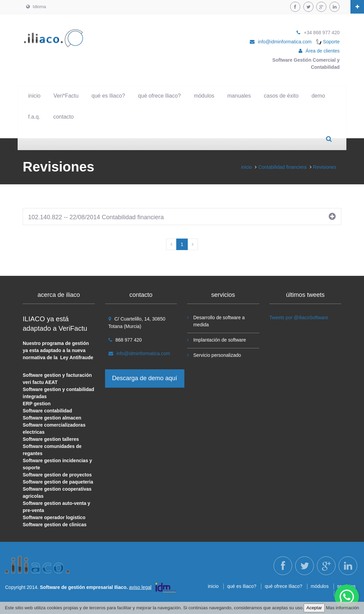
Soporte (328, 42)
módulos (204, 96)
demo (318, 96)
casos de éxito (281, 96)
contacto (63, 117)
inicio (34, 96)
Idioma (36, 7)
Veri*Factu (66, 96)
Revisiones (325, 167)
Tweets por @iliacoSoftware (299, 318)
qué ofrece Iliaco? (159, 96)
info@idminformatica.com (285, 42)
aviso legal (140, 587)
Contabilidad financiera (282, 167)
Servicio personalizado (217, 355)
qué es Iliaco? (108, 96)
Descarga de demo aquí (145, 378)
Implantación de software (220, 340)
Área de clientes (323, 51)
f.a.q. (34, 117)
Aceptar (314, 608)
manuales (239, 96)
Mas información (343, 608)
